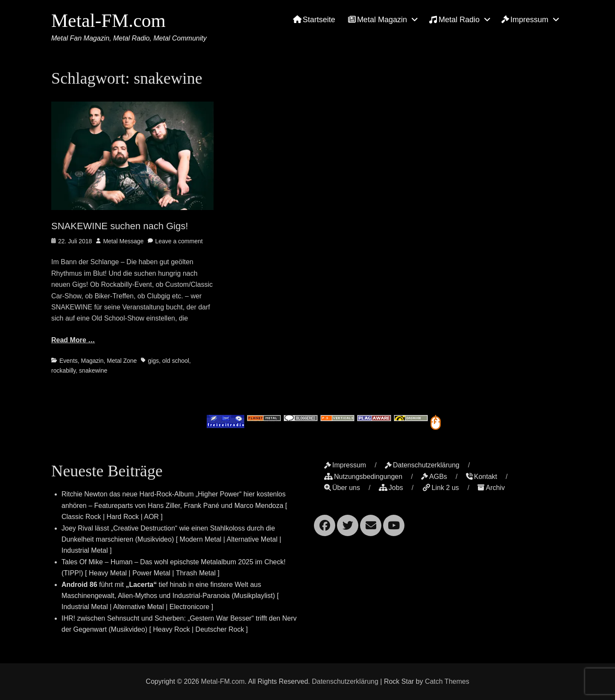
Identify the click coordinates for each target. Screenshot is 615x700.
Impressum (525, 20)
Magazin (92, 361)
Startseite (314, 20)
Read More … (73, 340)
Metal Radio (454, 20)
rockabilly (63, 370)
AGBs (434, 477)
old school (176, 361)
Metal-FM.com (108, 21)
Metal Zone (122, 361)
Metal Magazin (378, 20)
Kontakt (482, 477)
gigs (153, 361)
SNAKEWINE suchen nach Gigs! (120, 226)
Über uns (342, 488)
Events (69, 361)
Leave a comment (179, 241)
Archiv (491, 488)
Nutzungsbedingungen (363, 477)
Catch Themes (447, 681)
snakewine (93, 370)
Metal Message (123, 241)
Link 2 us (441, 488)
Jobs (391, 488)
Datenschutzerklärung (422, 465)
